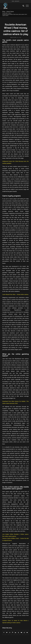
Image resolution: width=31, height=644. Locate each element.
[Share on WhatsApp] (10, 633)
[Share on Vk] (21, 633)
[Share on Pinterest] (13, 633)
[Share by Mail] (27, 633)
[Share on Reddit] (24, 633)
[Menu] (26, 6)
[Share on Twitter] (7, 633)
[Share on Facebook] (4, 633)
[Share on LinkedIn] (16, 633)
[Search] (23, 6)
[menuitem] (23, 6)
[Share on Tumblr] (18, 633)
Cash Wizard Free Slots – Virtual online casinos (15, 294)
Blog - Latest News (8, 11)
